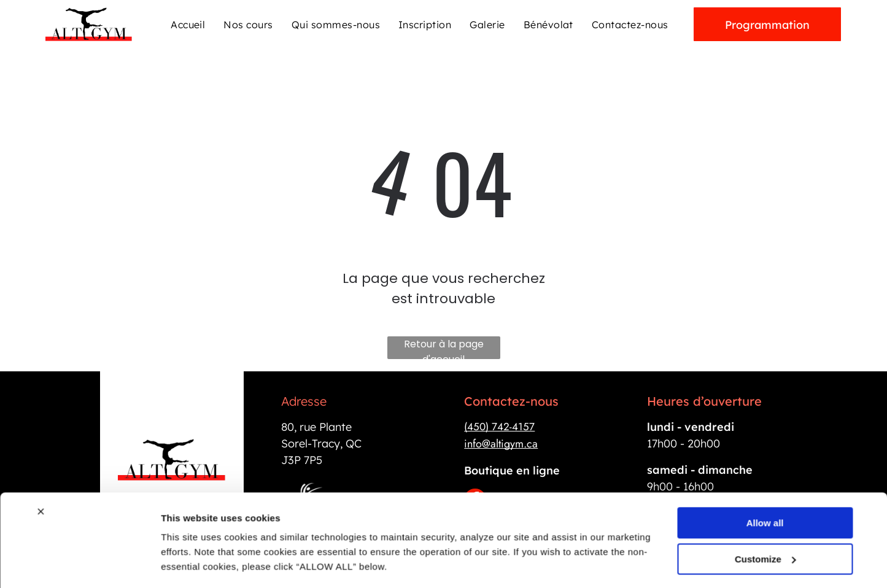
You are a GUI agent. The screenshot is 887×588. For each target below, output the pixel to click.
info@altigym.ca (501, 444)
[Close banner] (41, 474)
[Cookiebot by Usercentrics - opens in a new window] (79, 564)
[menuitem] (188, 24)
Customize (765, 522)
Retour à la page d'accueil (444, 348)
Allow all (765, 486)
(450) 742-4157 (499, 427)
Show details (189, 564)
